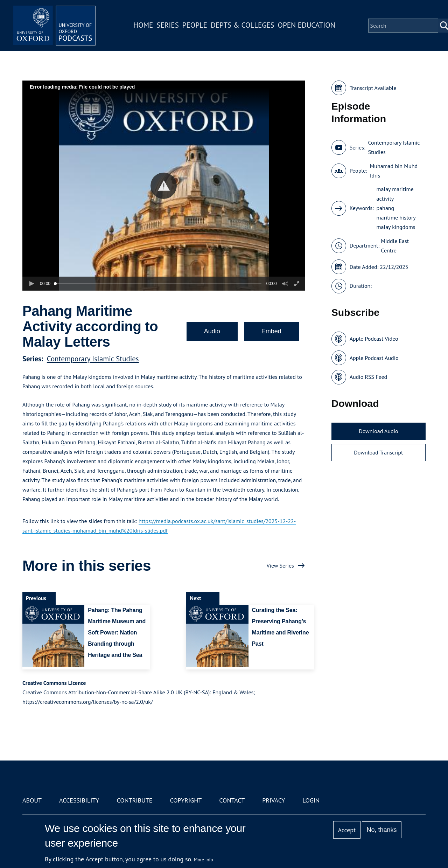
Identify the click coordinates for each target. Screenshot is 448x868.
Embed (271, 331)
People (195, 26)
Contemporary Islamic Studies (93, 359)
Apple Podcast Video (374, 339)
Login (311, 800)
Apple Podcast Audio (374, 358)
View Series (280, 565)
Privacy (274, 800)
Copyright (186, 800)
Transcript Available (373, 88)
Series (169, 26)
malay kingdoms (396, 227)
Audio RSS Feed (368, 377)
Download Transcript (378, 452)
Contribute (134, 800)
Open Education (307, 26)
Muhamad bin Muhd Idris (394, 171)
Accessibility (79, 800)
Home (144, 26)
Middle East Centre (395, 246)
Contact (232, 800)
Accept (347, 830)
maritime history (396, 217)
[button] (164, 186)
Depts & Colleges (244, 26)
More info (204, 860)
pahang (386, 208)
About (32, 800)
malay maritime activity (395, 194)
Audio (212, 331)
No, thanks (381, 830)
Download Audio (378, 431)
